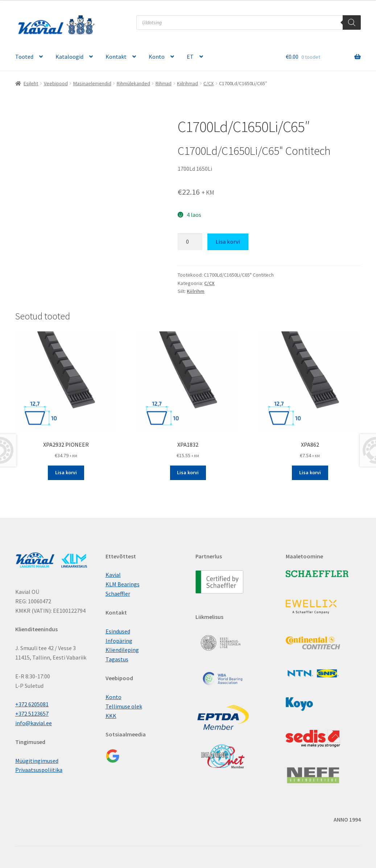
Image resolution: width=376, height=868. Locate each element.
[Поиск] (352, 22)
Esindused (118, 631)
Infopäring (119, 641)
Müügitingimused (37, 761)
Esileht (31, 83)
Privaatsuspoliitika (39, 770)
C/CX (208, 83)
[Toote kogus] (190, 242)
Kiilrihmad (187, 83)
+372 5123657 (32, 714)
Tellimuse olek (124, 706)
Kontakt (116, 57)
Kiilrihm (196, 291)
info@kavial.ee (34, 723)
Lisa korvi (228, 241)
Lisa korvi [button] (66, 472)
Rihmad (164, 83)
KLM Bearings (123, 584)
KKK (111, 716)
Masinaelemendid (92, 83)
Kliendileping (122, 650)
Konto (157, 57)
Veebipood (56, 83)
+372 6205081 (32, 704)
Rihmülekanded (133, 83)
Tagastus (117, 659)
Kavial (113, 575)
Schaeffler (118, 594)
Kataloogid (69, 57)
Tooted (24, 57)
